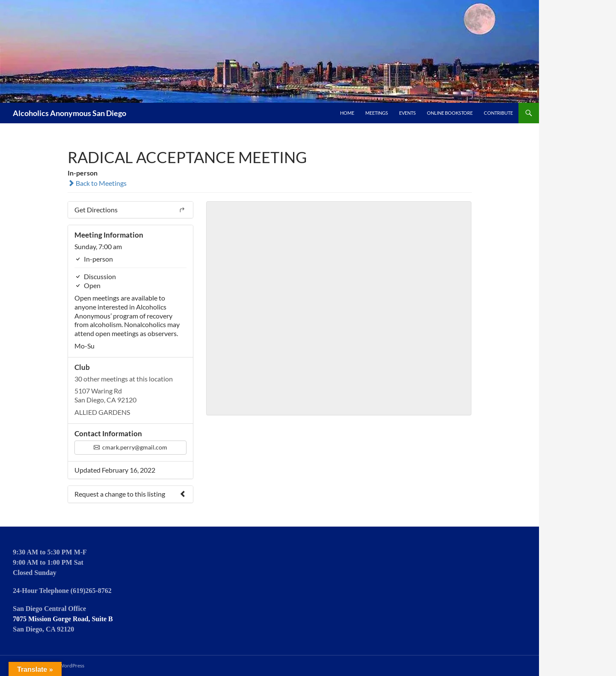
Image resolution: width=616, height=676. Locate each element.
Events (407, 113)
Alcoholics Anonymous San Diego (70, 113)
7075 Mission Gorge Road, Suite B (63, 619)
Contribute (498, 113)
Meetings (377, 113)
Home (347, 113)
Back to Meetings (97, 183)
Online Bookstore (450, 113)
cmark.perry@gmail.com (130, 447)
